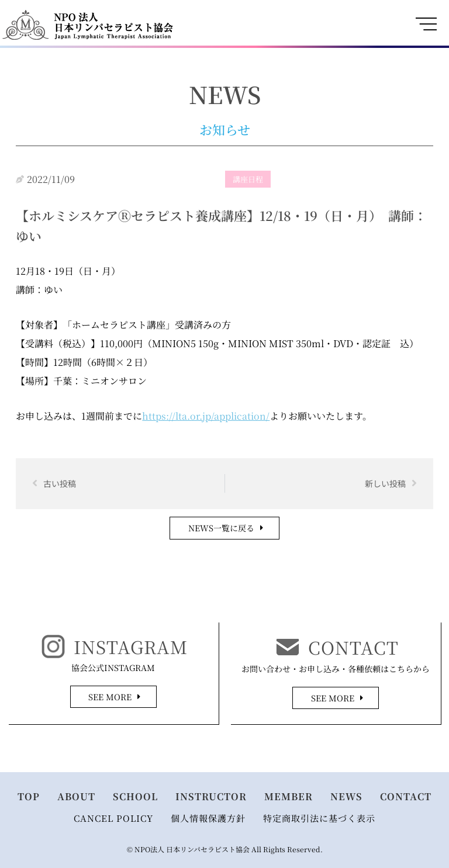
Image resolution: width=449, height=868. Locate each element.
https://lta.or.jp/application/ (206, 416)
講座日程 (248, 179)
